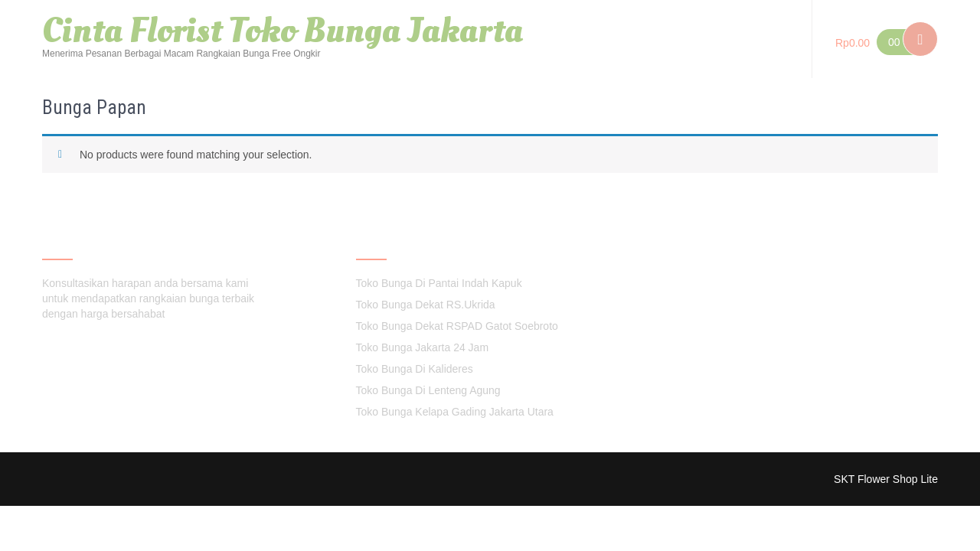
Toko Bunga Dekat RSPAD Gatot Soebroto (457, 326)
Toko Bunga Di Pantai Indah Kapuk (439, 283)
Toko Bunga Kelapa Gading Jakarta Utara (455, 412)
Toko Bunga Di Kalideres (415, 369)
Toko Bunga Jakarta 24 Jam (423, 347)
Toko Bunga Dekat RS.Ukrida (426, 305)
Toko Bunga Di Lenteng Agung (428, 390)
